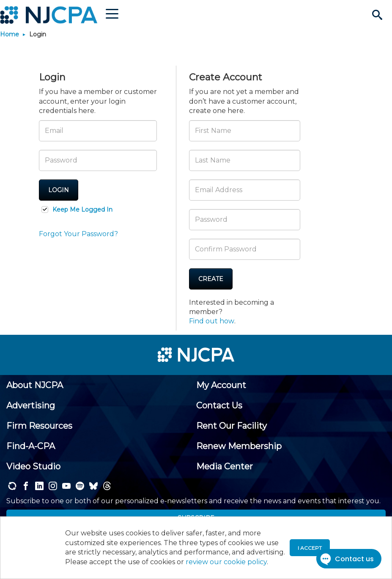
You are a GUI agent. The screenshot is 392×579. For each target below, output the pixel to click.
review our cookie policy (226, 562)
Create (211, 279)
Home (10, 34)
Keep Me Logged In (82, 210)
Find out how (212, 321)
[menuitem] (35, 385)
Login (59, 190)
